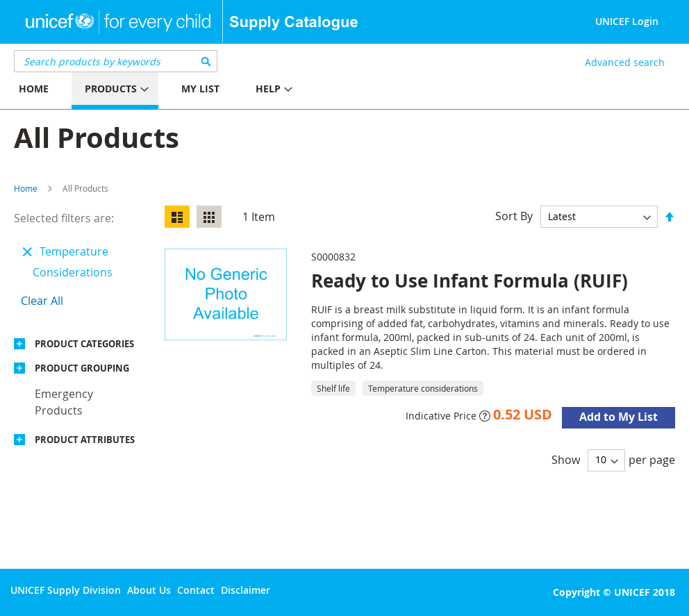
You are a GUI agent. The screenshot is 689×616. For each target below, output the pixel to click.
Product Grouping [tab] (82, 368)
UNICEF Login (627, 21)
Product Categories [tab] (84, 344)
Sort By (514, 216)
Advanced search (625, 62)
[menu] (172, 91)
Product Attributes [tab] (85, 440)
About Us (149, 590)
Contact (196, 590)
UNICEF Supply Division (66, 590)
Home (26, 188)
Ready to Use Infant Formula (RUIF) (470, 281)
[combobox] (116, 61)
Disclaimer (246, 590)
